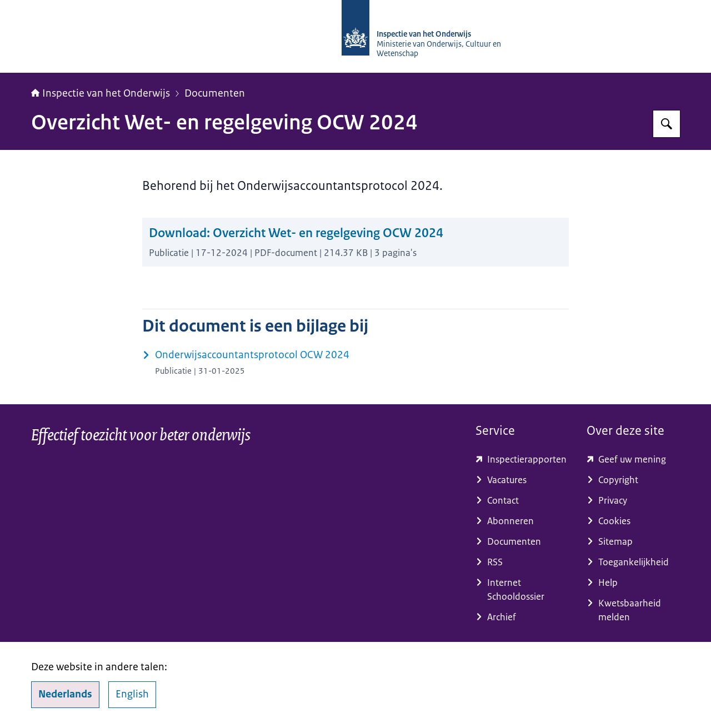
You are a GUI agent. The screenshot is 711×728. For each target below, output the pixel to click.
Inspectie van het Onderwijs (101, 93)
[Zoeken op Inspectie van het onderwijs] (667, 124)
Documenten (215, 93)
